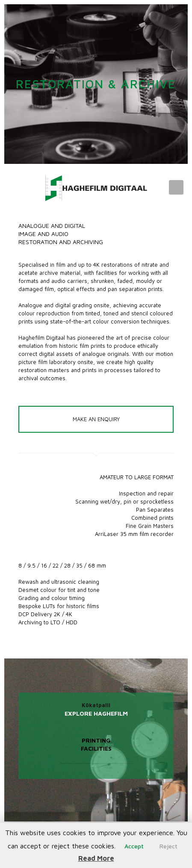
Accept (134, 846)
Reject (168, 846)
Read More (96, 858)
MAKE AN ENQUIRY (96, 419)
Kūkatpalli (96, 705)
